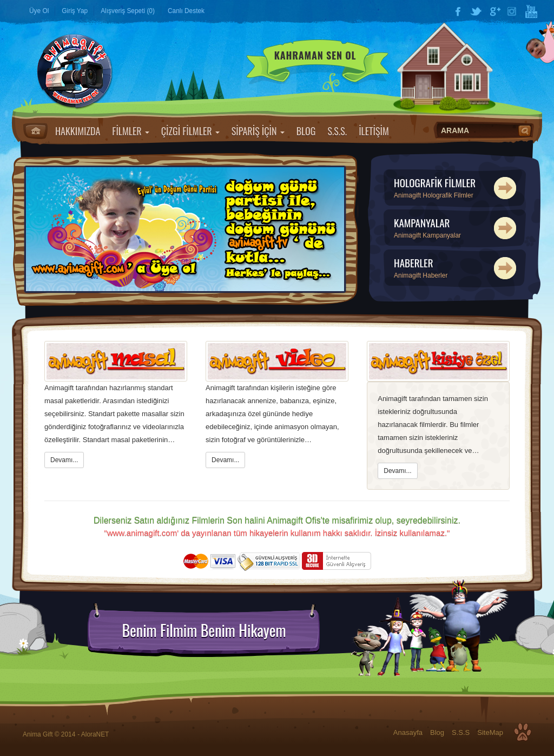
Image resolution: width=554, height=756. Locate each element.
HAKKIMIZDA (78, 131)
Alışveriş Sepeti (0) (128, 11)
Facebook (458, 11)
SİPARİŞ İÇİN (258, 131)
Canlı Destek (186, 11)
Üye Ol (39, 11)
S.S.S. (337, 131)
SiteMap (490, 732)
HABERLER (456, 268)
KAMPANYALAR (456, 228)
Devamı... (64, 460)
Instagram (513, 11)
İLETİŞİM (374, 131)
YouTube (531, 11)
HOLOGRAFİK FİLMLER (456, 188)
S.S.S (461, 732)
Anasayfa (35, 131)
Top (523, 732)
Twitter (476, 11)
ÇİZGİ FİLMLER (190, 131)
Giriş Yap (75, 11)
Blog (437, 732)
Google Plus (494, 11)
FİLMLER (130, 131)
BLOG (306, 131)
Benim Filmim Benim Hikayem (204, 630)
